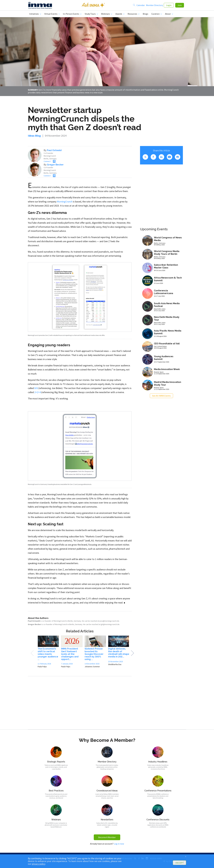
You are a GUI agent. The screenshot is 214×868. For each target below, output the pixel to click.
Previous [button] (32, 654)
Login (169, 6)
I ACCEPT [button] (179, 863)
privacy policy (38, 864)
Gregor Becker (55, 166)
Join (180, 6)
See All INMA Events (161, 397)
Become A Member (107, 838)
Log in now (119, 845)
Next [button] (132, 654)
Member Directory (154, 6)
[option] (48, 654)
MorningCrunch (65, 203)
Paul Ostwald (54, 151)
